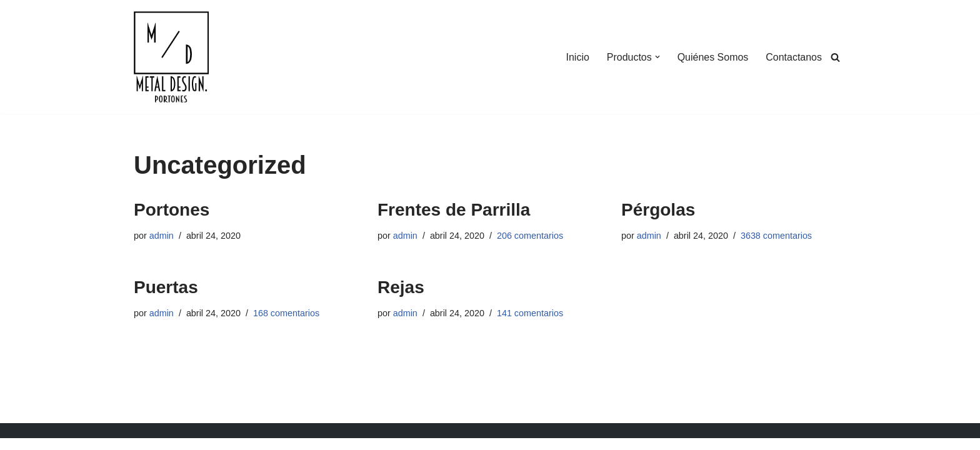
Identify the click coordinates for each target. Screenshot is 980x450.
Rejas (401, 287)
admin (162, 236)
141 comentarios (530, 313)
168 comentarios (286, 313)
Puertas (166, 287)
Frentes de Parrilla (454, 210)
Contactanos (794, 57)
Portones (172, 210)
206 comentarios (530, 236)
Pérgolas (658, 210)
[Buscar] (835, 57)
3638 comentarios (776, 236)
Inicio (577, 57)
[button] (657, 57)
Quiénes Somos (712, 57)
